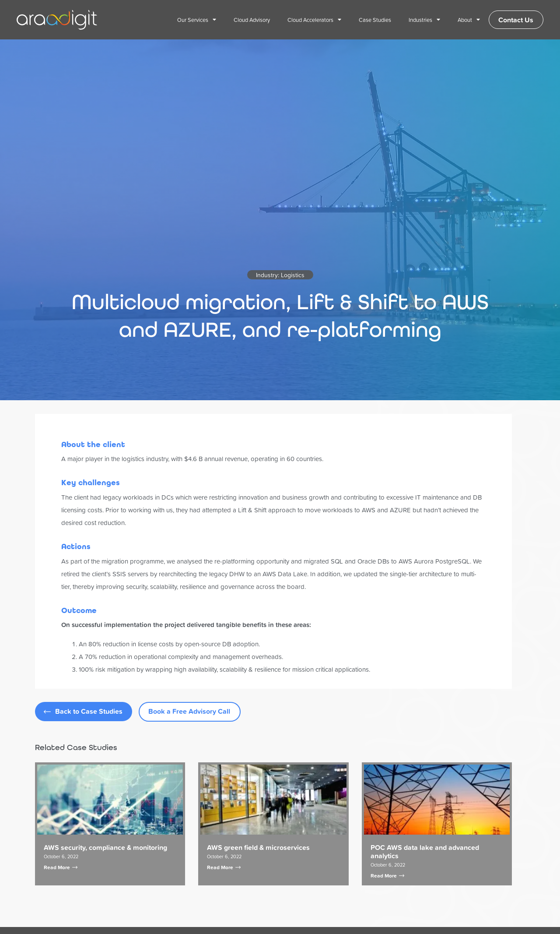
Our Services (192, 20)
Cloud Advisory (247, 20)
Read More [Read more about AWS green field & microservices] (224, 867)
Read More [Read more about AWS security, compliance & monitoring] (61, 867)
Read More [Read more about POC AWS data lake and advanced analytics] (387, 876)
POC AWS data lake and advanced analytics (425, 852)
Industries (420, 20)
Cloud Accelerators (310, 20)
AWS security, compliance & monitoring (105, 848)
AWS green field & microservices (258, 848)
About (464, 20)
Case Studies (371, 20)
